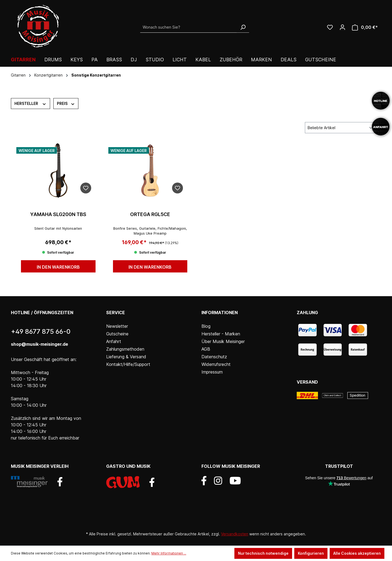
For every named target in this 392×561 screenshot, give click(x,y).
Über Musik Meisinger (223, 341)
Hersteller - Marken (221, 334)
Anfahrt (114, 341)
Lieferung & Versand (126, 357)
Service (116, 313)
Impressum (212, 372)
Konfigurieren (311, 553)
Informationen (220, 313)
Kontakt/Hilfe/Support (128, 364)
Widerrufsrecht (216, 364)
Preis (66, 103)
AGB (206, 349)
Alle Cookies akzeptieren (357, 553)
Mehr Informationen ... (169, 553)
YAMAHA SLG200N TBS (58, 214)
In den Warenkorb (58, 267)
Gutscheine (117, 334)
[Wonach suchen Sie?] (189, 27)
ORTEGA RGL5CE (150, 214)
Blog (206, 326)
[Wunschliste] (330, 27)
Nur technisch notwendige (263, 553)
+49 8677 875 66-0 (41, 331)
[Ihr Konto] (342, 27)
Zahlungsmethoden (125, 349)
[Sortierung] (340, 128)
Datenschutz (214, 357)
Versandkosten (235, 534)
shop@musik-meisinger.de (39, 344)
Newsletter (117, 326)
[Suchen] (243, 27)
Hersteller (30, 103)
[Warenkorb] (365, 27)
